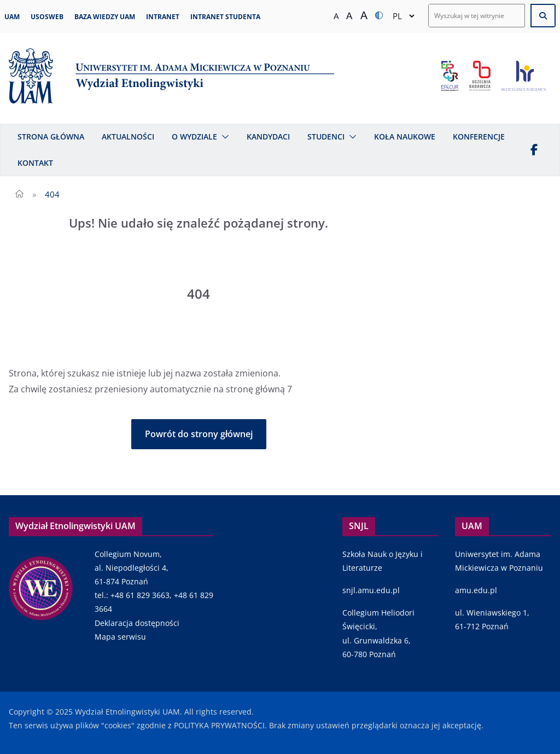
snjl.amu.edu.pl (371, 590)
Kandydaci (268, 137)
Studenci (326, 137)
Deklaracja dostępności (137, 623)
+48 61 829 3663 (140, 595)
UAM (12, 17)
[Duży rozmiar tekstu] (364, 16)
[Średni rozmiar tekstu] (349, 16)
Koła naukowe (405, 137)
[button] (223, 137)
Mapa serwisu (120, 637)
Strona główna (51, 137)
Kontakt (35, 163)
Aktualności (128, 137)
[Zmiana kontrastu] (379, 16)
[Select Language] (403, 16)
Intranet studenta (225, 17)
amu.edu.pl (476, 590)
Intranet (163, 17)
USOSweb (47, 17)
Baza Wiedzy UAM (105, 17)
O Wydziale (194, 137)
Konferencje (479, 137)
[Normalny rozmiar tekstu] (336, 16)
